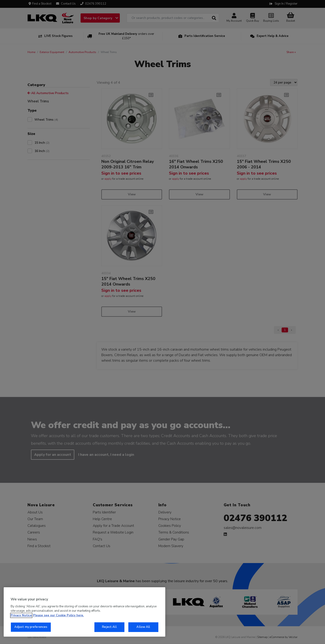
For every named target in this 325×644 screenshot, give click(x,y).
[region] (84, 612)
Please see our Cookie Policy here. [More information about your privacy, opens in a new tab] (58, 615)
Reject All (109, 627)
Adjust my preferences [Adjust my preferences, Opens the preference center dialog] (31, 627)
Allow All (143, 627)
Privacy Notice (21, 615)
